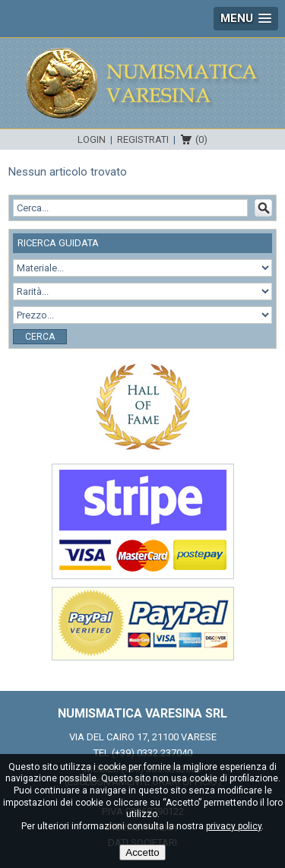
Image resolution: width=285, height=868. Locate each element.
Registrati (143, 139)
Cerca (40, 337)
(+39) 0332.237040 (152, 753)
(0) (201, 139)
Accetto (142, 852)
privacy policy (234, 826)
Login (92, 139)
